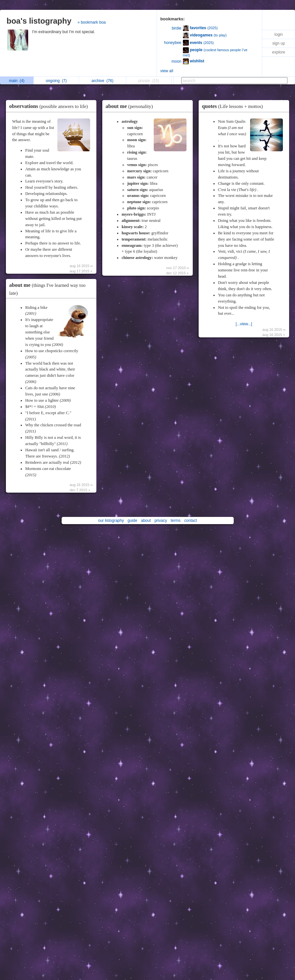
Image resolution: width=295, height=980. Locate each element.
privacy (161, 521)
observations (50, 106)
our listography (111, 521)
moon (176, 61)
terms (176, 521)
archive (102, 81)
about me (131, 106)
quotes (234, 106)
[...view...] (244, 324)
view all (167, 71)
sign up (279, 43)
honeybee (173, 43)
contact (191, 521)
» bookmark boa (91, 22)
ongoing (56, 81)
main (17, 81)
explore (278, 52)
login (278, 34)
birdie (177, 28)
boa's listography (39, 21)
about (146, 521)
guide (132, 521)
